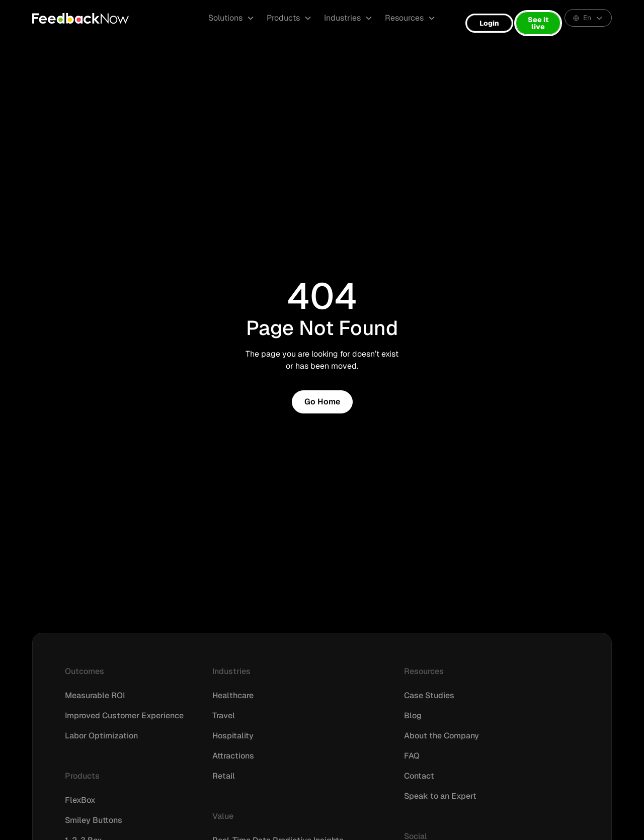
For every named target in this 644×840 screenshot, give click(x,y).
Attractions (233, 756)
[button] (231, 18)
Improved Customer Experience (124, 716)
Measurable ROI (95, 695)
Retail (224, 776)
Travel (224, 716)
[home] (80, 18)
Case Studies (429, 695)
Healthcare (233, 695)
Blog (413, 716)
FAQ (412, 756)
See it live (538, 23)
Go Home (322, 402)
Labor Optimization (101, 736)
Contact (419, 776)
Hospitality (233, 736)
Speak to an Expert (440, 796)
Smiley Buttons (94, 820)
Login (489, 23)
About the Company (441, 736)
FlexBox (80, 800)
